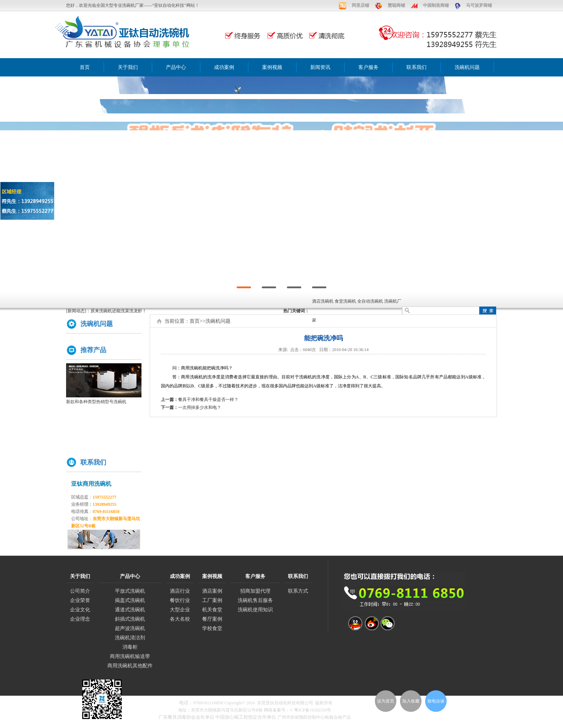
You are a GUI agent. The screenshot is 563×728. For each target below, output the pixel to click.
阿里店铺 (360, 5)
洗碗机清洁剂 (130, 638)
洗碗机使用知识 (255, 610)
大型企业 (180, 610)
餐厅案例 (212, 619)
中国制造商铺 (436, 5)
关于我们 (128, 67)
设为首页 (386, 701)
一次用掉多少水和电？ (200, 407)
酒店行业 (180, 591)
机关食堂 (212, 610)
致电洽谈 (436, 701)
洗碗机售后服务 (255, 600)
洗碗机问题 (467, 67)
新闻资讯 (320, 67)
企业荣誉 (80, 600)
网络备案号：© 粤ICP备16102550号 (297, 710)
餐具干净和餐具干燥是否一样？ (208, 400)
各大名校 (180, 619)
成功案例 (224, 67)
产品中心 (176, 67)
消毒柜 (130, 647)
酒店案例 (212, 591)
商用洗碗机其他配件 (130, 666)
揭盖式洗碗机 (130, 600)
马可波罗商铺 (479, 5)
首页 (85, 67)
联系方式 (298, 591)
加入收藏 (411, 701)
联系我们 (417, 67)
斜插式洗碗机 (130, 619)
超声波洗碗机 (130, 628)
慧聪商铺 (396, 5)
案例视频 (272, 67)
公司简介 (80, 591)
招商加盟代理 (255, 591)
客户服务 (368, 67)
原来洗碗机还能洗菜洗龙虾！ (118, 311)
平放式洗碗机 (130, 591)
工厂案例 (212, 600)
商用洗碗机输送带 (130, 656)
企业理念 (80, 619)
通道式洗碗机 (130, 610)
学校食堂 (212, 628)
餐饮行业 (180, 600)
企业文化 (80, 610)
